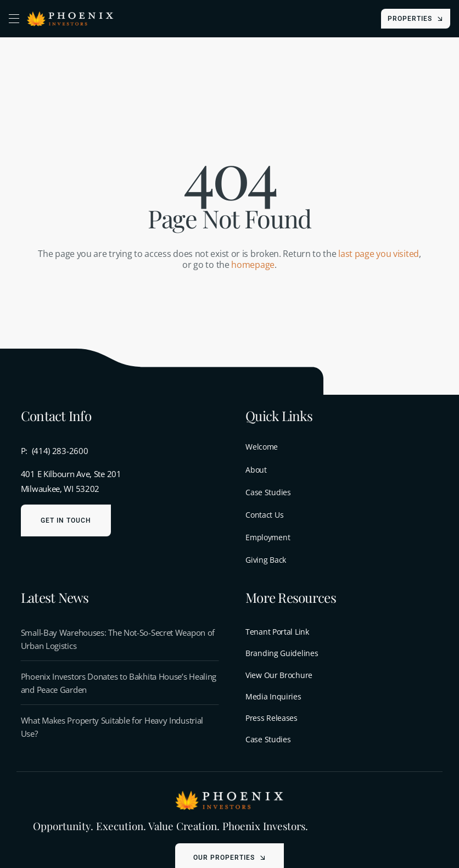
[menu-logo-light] (229, 793)
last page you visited (379, 254)
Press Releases (272, 718)
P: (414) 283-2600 (55, 451)
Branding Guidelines (282, 653)
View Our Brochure (279, 675)
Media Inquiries (273, 696)
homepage (253, 265)
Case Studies (268, 739)
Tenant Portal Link (277, 632)
